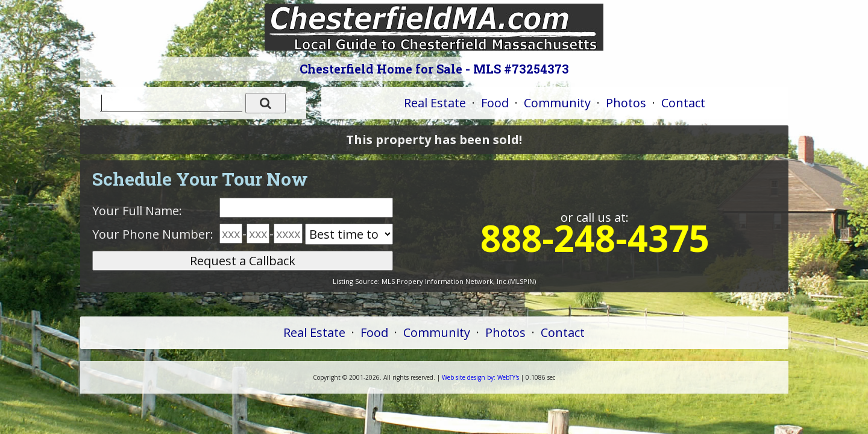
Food (495, 103)
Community (557, 103)
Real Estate (435, 103)
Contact (683, 103)
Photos (626, 103)
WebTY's (480, 377)
